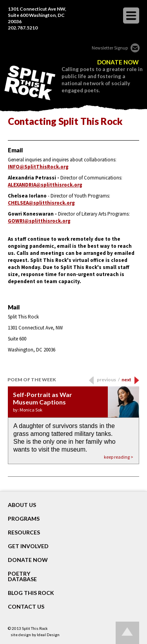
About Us (22, 505)
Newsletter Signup (110, 48)
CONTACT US (26, 607)
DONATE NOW (118, 62)
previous (108, 380)
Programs (24, 519)
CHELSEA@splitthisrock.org (41, 203)
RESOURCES (24, 532)
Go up (127, 633)
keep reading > (119, 457)
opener (131, 16)
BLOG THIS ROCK (31, 593)
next (126, 380)
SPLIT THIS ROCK (30, 83)
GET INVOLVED (28, 546)
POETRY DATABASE (22, 576)
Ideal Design (48, 635)
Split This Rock (35, 628)
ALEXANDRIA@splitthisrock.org (45, 185)
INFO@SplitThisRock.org (38, 167)
